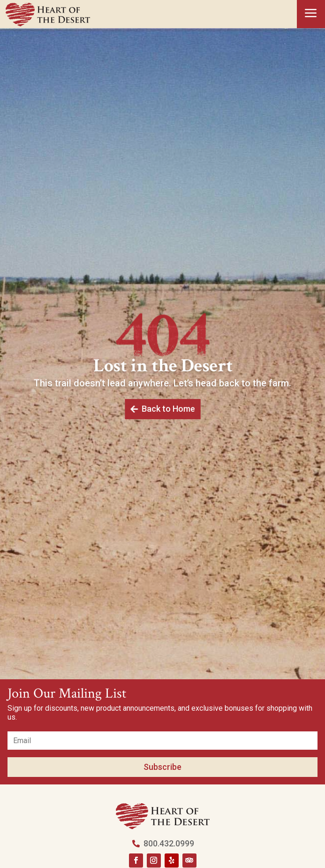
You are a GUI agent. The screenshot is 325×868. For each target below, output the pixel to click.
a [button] (311, 14)
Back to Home (168, 409)
